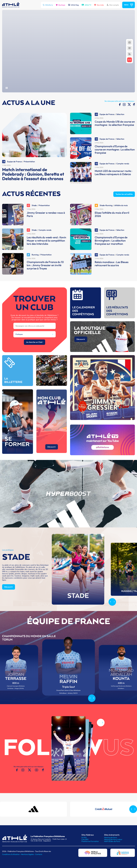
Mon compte (113, 5)
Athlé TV (86, 5)
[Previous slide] (110, 612)
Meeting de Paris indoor (113, 839)
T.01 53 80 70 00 (36, 841)
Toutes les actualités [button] (124, 204)
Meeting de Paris (111, 837)
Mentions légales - (28, 854)
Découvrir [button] (9, 597)
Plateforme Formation (90, 841)
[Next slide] (114, 612)
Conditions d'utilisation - (12, 854)
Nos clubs (99, 5)
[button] (102, 733)
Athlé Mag (73, 5)
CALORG (85, 839)
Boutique (61, 5)
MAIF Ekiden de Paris (112, 841)
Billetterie (48, 5)
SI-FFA (84, 837)
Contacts (39, 854)
